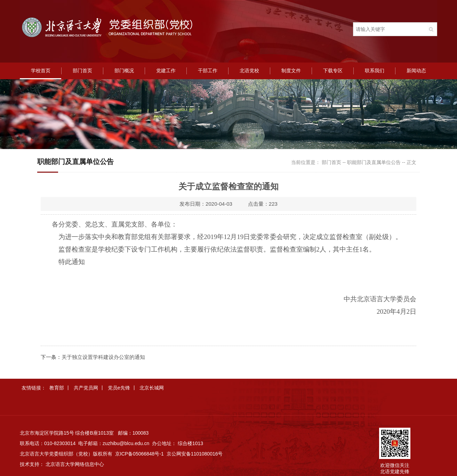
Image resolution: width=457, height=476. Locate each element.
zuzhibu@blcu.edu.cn (126, 443)
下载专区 (333, 71)
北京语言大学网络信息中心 (75, 464)
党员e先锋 (119, 388)
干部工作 (208, 71)
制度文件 (291, 71)
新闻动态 (416, 71)
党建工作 (166, 71)
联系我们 (375, 71)
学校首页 (41, 71)
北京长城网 (152, 388)
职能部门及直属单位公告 (374, 162)
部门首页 (82, 71)
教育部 (57, 388)
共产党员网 (86, 388)
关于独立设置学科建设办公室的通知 (103, 357)
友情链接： (34, 388)
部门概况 (124, 71)
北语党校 (249, 71)
